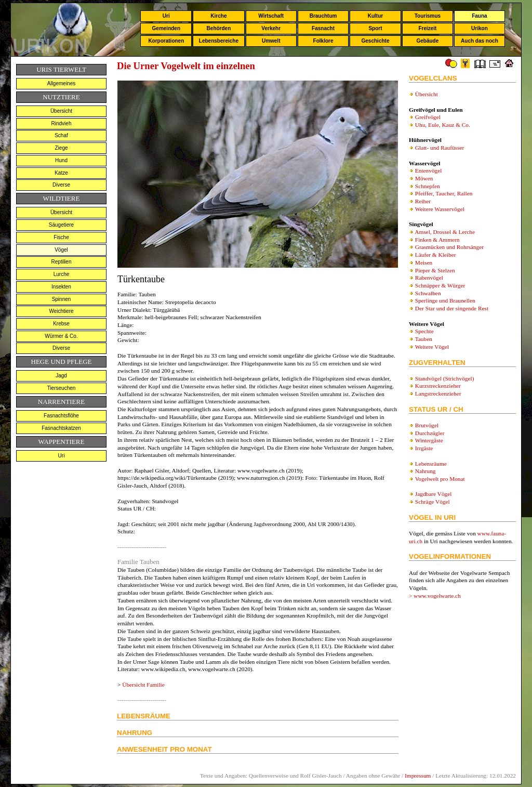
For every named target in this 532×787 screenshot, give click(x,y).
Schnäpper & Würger (440, 285)
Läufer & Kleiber (436, 255)
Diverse (61, 185)
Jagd (61, 376)
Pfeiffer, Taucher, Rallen (444, 193)
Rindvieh (62, 123)
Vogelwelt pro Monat (440, 479)
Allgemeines (61, 83)
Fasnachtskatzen (61, 428)
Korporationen (166, 41)
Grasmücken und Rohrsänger (449, 247)
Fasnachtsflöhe (61, 416)
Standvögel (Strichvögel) (445, 378)
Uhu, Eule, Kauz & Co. (443, 125)
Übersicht (61, 111)
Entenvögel (429, 170)
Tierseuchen (62, 388)
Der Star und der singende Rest (452, 308)
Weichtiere (61, 311)
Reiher (423, 201)
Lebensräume (431, 464)
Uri (166, 16)
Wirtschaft (271, 16)
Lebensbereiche (219, 41)
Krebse (61, 324)
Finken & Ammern (437, 240)
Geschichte (376, 41)
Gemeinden (166, 28)
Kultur (375, 16)
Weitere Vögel (432, 347)
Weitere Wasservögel (440, 209)
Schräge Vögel (433, 502)
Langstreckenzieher (438, 393)
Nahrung (425, 471)
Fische (61, 237)
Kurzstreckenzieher (438, 386)
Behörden (219, 28)
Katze (61, 173)
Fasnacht (323, 28)
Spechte (424, 331)
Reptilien (62, 262)
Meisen (424, 263)
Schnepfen (428, 186)
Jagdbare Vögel (434, 494)
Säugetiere (61, 225)
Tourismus (428, 16)
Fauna (479, 16)
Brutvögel (427, 425)
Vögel (61, 250)
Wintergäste (429, 440)
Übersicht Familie (143, 685)
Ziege (61, 148)
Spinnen (62, 299)
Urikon (480, 28)
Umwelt (271, 41)
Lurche (62, 274)
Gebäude (428, 41)
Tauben (424, 339)
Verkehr (271, 28)
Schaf (61, 135)
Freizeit (427, 28)
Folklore (323, 41)
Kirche (218, 16)
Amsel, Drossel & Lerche (445, 232)
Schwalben (428, 293)
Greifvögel (428, 117)
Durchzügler (430, 433)
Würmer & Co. (61, 336)
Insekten (61, 287)
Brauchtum (323, 16)
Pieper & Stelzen (435, 270)
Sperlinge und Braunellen (445, 300)
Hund (61, 160)
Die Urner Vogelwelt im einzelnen (186, 66)
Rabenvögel (429, 278)
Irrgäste (424, 448)
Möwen (424, 178)
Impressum (418, 776)
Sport (375, 28)
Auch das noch (480, 41)
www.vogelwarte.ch (437, 596)
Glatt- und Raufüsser (440, 148)
